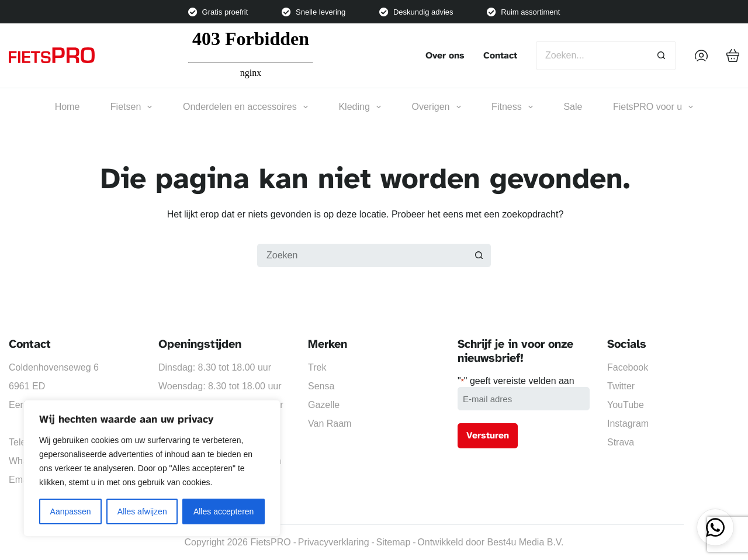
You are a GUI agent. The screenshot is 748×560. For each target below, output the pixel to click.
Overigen (437, 107)
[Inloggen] (701, 56)
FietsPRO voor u (653, 107)
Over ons (445, 56)
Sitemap (394, 542)
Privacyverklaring (334, 542)
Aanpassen (71, 511)
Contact (500, 56)
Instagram (628, 424)
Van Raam (330, 424)
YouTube (626, 405)
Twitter (621, 386)
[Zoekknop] (662, 56)
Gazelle (324, 405)
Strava (621, 442)
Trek (317, 367)
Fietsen (131, 107)
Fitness (512, 107)
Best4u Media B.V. (525, 542)
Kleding (360, 107)
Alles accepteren (224, 511)
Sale (573, 107)
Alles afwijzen (142, 511)
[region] (152, 468)
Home (67, 107)
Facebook (628, 367)
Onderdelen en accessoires (245, 107)
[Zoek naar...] (591, 56)
